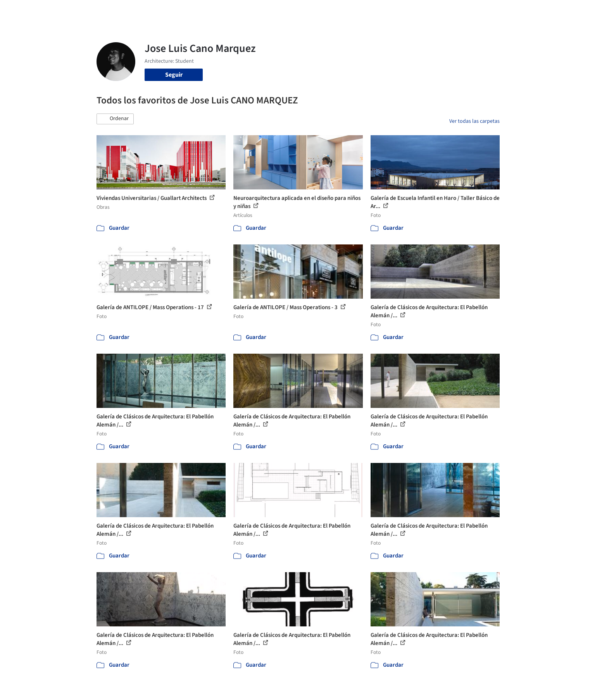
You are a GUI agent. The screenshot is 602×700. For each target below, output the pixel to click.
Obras (269, 11)
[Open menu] (534, 11)
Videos (402, 11)
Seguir (174, 75)
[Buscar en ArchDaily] (177, 11)
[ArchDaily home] (69, 11)
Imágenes (296, 11)
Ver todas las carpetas (474, 121)
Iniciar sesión (444, 11)
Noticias (376, 11)
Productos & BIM (337, 11)
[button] (115, 119)
